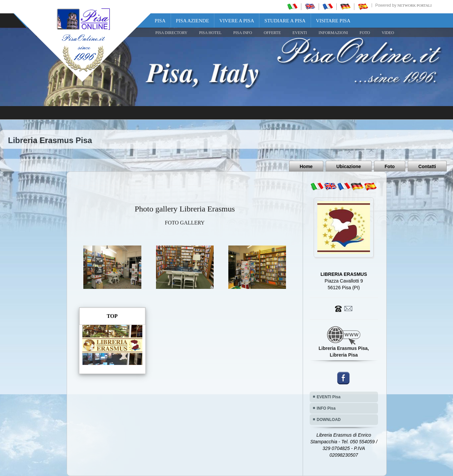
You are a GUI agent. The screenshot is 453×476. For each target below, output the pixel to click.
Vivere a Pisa (237, 21)
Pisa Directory (171, 33)
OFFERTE (272, 33)
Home (306, 166)
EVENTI (299, 33)
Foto (390, 166)
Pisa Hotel (210, 33)
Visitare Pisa (333, 21)
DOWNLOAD (329, 420)
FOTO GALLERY (185, 223)
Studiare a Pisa (285, 21)
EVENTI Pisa (328, 397)
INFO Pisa (326, 408)
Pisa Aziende (193, 21)
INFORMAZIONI (333, 33)
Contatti (427, 166)
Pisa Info (243, 33)
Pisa (160, 21)
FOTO (365, 33)
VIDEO (388, 33)
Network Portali (414, 5)
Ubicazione (349, 166)
